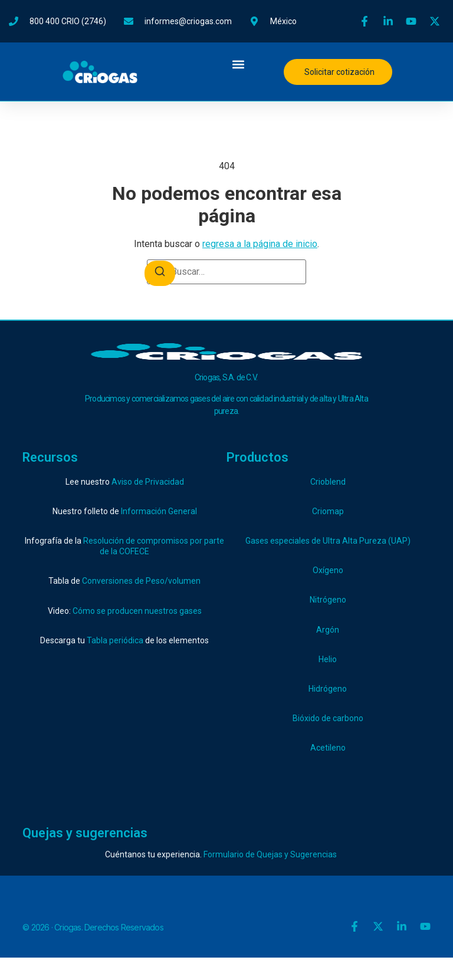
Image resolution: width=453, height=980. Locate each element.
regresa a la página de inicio (260, 244)
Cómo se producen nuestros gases (137, 611)
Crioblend (328, 482)
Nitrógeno (328, 600)
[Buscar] (160, 273)
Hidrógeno (328, 689)
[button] (238, 64)
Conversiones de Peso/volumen (141, 581)
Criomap (328, 511)
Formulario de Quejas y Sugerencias (270, 854)
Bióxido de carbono (328, 718)
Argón (328, 630)
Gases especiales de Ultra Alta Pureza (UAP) (328, 541)
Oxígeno (328, 570)
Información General (159, 511)
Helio (328, 659)
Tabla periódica (115, 640)
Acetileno (328, 748)
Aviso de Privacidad (148, 482)
